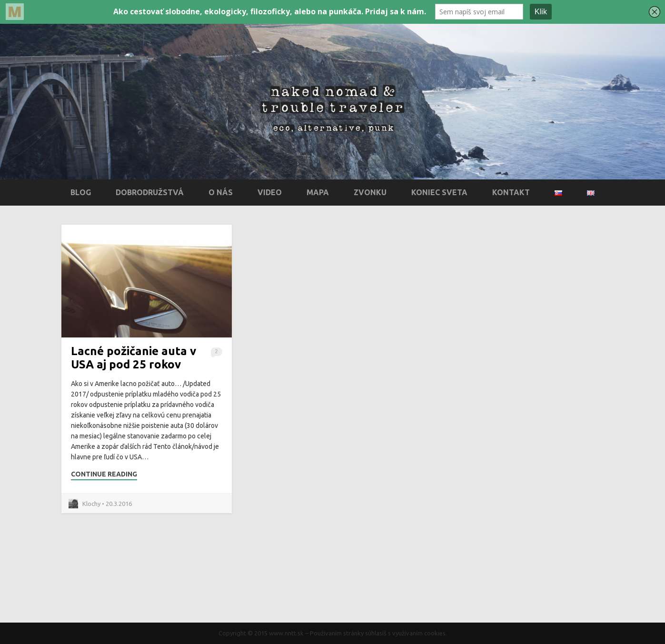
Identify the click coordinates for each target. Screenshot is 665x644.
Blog (81, 192)
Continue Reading (104, 474)
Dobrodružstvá (150, 192)
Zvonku (370, 192)
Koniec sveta (439, 192)
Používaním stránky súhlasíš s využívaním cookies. (378, 633)
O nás (221, 192)
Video (270, 192)
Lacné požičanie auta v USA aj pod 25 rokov (134, 358)
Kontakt (511, 192)
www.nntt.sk (286, 633)
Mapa (318, 192)
